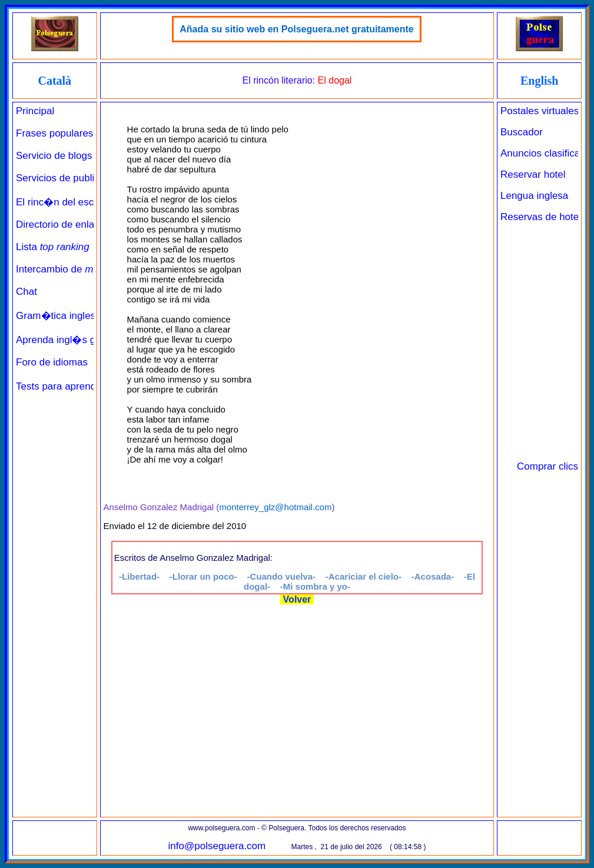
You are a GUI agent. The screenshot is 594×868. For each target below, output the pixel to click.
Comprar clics (547, 466)
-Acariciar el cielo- (364, 576)
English (539, 81)
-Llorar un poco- (203, 576)
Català (54, 81)
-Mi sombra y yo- (315, 586)
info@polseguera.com (217, 846)
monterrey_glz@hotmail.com (275, 507)
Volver (297, 599)
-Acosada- (433, 576)
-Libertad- (139, 576)
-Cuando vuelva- (281, 576)
